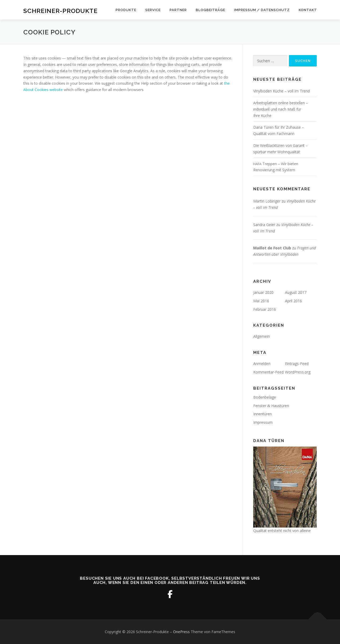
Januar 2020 (263, 292)
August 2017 (296, 292)
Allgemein (262, 336)
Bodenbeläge (265, 397)
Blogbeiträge (210, 10)
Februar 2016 (265, 309)
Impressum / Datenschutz (262, 10)
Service (153, 10)
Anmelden (262, 364)
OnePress (181, 632)
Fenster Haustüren (271, 406)
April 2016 (293, 301)
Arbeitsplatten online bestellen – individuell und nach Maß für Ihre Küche (281, 109)
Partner (178, 10)
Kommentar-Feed (268, 372)
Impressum (263, 422)
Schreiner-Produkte (60, 11)
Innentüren (262, 414)
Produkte (126, 10)
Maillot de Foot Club (272, 248)
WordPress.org (298, 372)
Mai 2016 (261, 301)
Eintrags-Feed (297, 364)
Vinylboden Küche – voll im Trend (282, 91)
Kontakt (308, 10)
